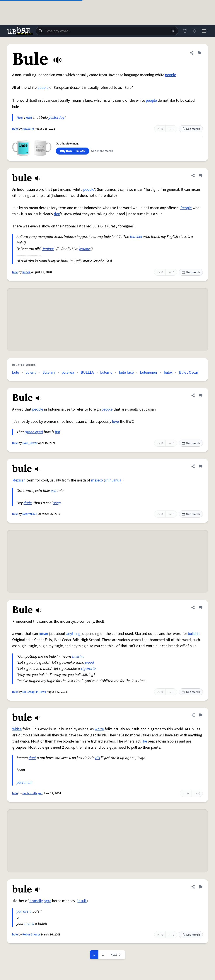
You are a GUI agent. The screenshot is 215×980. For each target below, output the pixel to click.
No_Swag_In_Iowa (34, 692)
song (57, 503)
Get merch (191, 129)
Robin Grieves (32, 935)
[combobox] (107, 31)
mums (29, 924)
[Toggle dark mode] (195, 31)
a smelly (36, 901)
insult (82, 901)
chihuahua (113, 480)
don (57, 214)
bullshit (194, 634)
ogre (47, 901)
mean (43, 634)
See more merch (102, 151)
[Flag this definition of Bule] (199, 53)
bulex (168, 372)
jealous (85, 249)
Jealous (48, 249)
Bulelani (49, 372)
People (186, 208)
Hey (20, 118)
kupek (26, 272)
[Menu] (204, 31)
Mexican (19, 480)
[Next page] (116, 955)
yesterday (57, 118)
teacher (136, 237)
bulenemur (149, 372)
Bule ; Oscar (189, 372)
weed (90, 663)
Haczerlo (28, 129)
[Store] (185, 31)
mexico (97, 480)
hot (58, 432)
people (171, 75)
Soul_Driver (30, 443)
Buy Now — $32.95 (73, 151)
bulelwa (68, 372)
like (144, 741)
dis (98, 758)
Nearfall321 (30, 514)
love (115, 422)
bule (15, 272)
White (17, 729)
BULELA (87, 372)
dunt (32, 758)
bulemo (106, 372)
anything (73, 634)
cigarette (88, 669)
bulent (31, 372)
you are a (24, 911)
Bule (15, 129)
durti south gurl (32, 793)
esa (54, 491)
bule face (126, 372)
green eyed (34, 432)
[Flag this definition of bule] (201, 175)
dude (28, 503)
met (29, 118)
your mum (25, 782)
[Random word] (173, 31)
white (99, 729)
